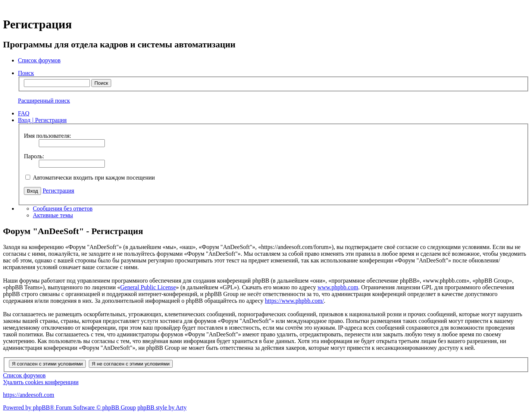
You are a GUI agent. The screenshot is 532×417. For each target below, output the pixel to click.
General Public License (148, 287)
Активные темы (53, 215)
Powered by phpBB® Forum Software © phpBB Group (69, 407)
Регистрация (58, 191)
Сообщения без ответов (63, 208)
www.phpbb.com (338, 287)
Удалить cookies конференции (41, 382)
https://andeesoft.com (29, 395)
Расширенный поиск (44, 101)
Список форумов (24, 375)
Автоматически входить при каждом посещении (90, 178)
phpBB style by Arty (162, 407)
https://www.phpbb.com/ (294, 301)
